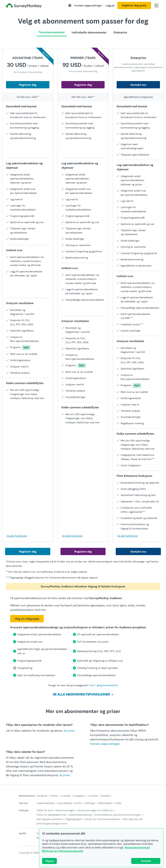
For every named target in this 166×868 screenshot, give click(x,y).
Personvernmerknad (137, 847)
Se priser (69, 731)
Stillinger (90, 803)
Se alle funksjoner (17, 536)
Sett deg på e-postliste (49, 819)
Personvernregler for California (95, 810)
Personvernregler (65, 810)
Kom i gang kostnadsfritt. (104, 685)
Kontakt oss (138, 85)
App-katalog (65, 803)
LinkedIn (66, 796)
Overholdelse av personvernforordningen (118, 815)
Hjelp (118, 803)
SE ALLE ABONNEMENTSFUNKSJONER (83, 694)
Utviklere (106, 796)
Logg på (110, 5)
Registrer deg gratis (134, 5)
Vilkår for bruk (45, 810)
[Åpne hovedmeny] (156, 5)
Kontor (78, 803)
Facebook (42, 796)
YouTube (93, 796)
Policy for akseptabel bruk (51, 815)
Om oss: (24, 803)
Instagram (79, 796)
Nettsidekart (105, 803)
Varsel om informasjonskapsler (102, 819)
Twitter (54, 796)
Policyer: (24, 810)
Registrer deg (28, 85)
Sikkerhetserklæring (80, 815)
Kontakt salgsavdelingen (88, 5)
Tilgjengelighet (73, 819)
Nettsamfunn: (27, 796)
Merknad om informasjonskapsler (63, 851)
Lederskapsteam (46, 803)
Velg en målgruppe (27, 619)
